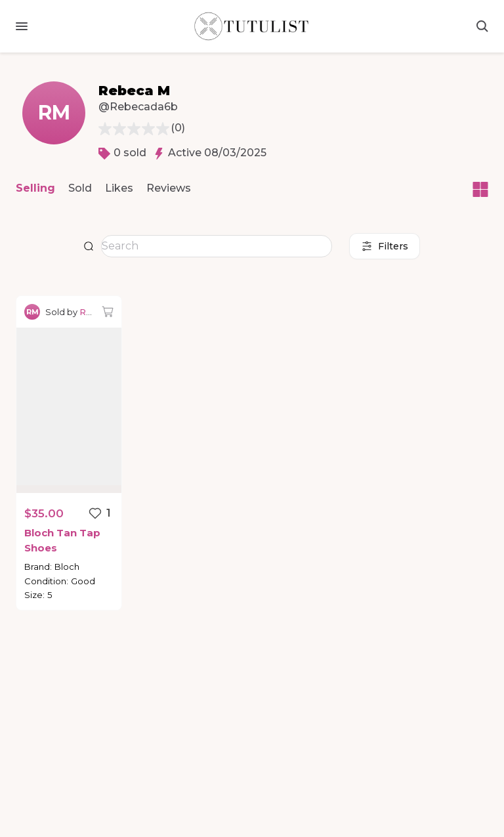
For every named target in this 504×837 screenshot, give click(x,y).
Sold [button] (80, 188)
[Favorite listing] (99, 513)
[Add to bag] (108, 312)
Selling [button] (35, 188)
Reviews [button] (169, 188)
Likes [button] (119, 188)
